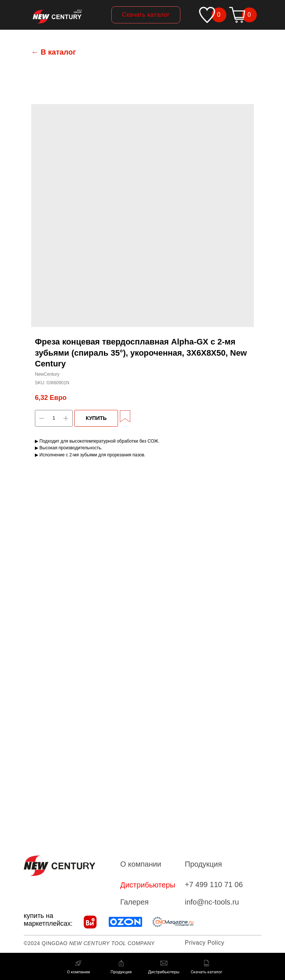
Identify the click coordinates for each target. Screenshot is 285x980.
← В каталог (54, 52)
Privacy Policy (205, 943)
